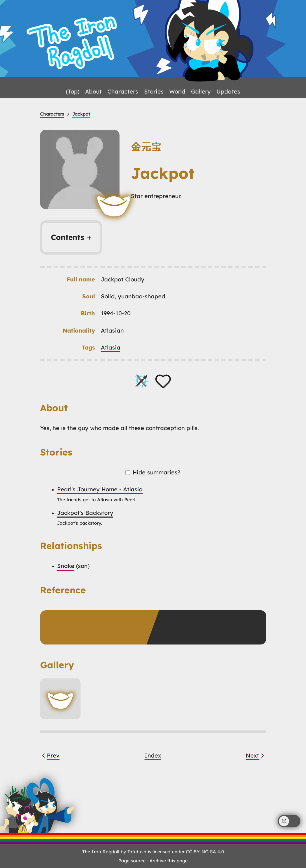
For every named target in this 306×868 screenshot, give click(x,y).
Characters (123, 91)
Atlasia (111, 347)
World (177, 91)
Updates (228, 91)
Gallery (201, 91)
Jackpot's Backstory (85, 513)
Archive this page (169, 861)
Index (153, 755)
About (93, 91)
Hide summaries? (153, 472)
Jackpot (81, 114)
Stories (154, 91)
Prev (50, 755)
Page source (132, 861)
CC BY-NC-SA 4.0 (205, 852)
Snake (66, 566)
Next (256, 755)
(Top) (73, 91)
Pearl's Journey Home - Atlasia (100, 489)
